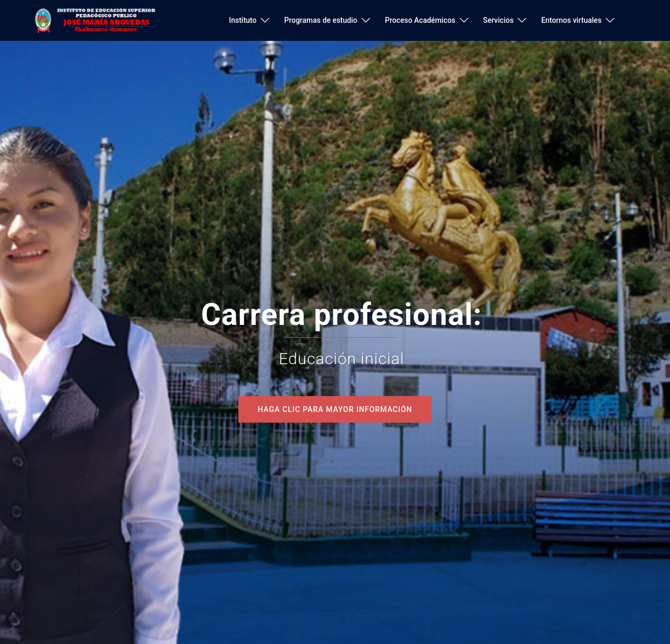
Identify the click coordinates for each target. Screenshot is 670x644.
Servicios (499, 20)
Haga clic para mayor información (335, 409)
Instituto (243, 20)
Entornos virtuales (571, 20)
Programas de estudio (321, 20)
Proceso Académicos (420, 20)
